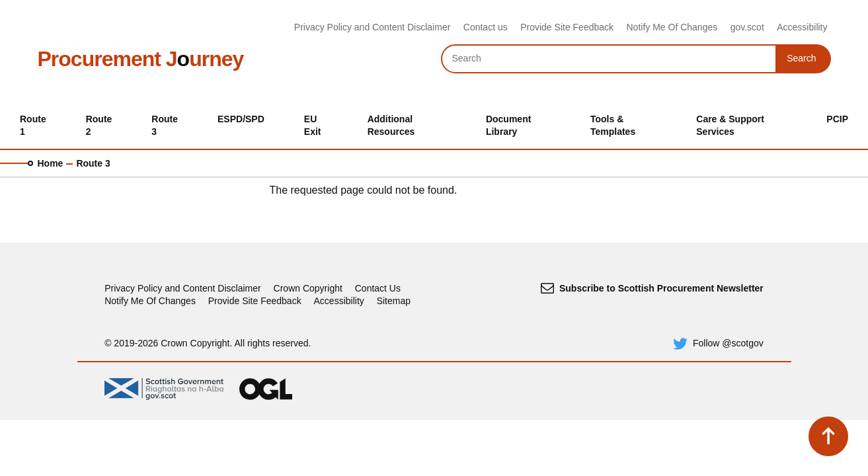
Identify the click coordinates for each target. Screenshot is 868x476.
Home (51, 163)
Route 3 (93, 163)
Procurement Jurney (141, 59)
